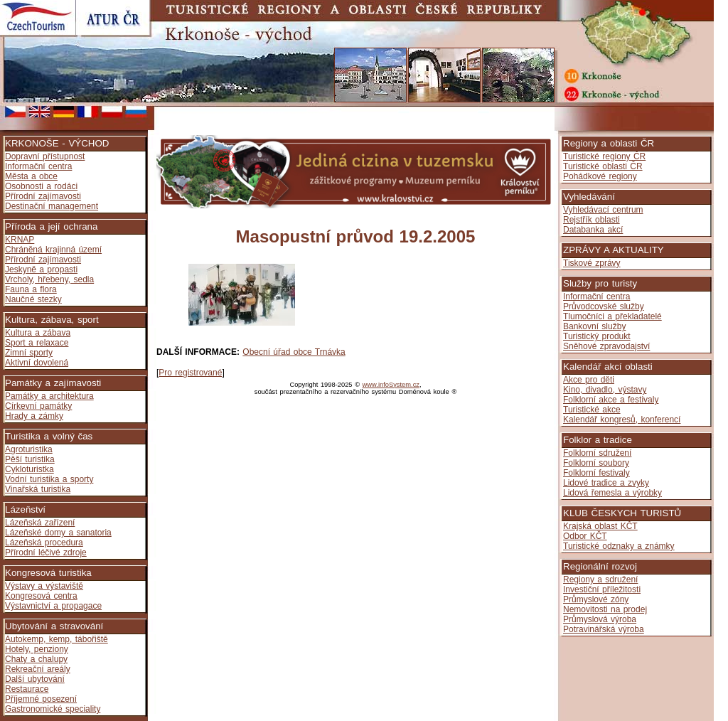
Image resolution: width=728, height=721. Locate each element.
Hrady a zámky (34, 416)
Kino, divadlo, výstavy (605, 390)
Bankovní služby (594, 326)
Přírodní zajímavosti (43, 196)
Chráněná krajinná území (53, 250)
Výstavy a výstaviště (44, 586)
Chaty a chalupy (36, 659)
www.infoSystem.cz (391, 385)
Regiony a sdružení (600, 580)
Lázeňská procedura (44, 543)
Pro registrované (190, 373)
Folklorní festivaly (596, 473)
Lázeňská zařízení (40, 523)
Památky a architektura (49, 396)
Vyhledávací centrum (603, 210)
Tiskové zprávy (592, 263)
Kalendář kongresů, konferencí (622, 420)
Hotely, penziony (37, 649)
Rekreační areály (38, 669)
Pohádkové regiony (600, 176)
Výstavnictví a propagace (53, 606)
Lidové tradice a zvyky (606, 483)
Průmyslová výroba (600, 619)
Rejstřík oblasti (591, 220)
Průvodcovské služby (604, 306)
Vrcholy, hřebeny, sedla (49, 279)
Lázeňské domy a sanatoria (58, 533)
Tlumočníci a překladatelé (612, 316)
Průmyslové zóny (596, 599)
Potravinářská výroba (604, 629)
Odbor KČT (585, 536)
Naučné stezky (33, 299)
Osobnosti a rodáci (41, 186)
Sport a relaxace (37, 343)
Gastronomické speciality (53, 709)
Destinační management (52, 206)
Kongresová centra (41, 596)
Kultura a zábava (38, 333)
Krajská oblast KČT (600, 526)
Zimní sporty (29, 353)
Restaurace (27, 689)
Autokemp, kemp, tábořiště (57, 639)
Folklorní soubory (596, 463)
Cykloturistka (30, 469)
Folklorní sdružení (597, 453)
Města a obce (31, 176)
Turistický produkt (597, 336)
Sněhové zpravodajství (606, 346)
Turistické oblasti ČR (603, 166)
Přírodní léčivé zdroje (46, 552)
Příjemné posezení (41, 699)
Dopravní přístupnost (45, 156)
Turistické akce (592, 410)
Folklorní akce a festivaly (611, 400)
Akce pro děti (589, 380)
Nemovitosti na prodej (605, 609)
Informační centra (38, 166)
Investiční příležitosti (602, 589)
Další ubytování (35, 679)
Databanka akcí (593, 230)
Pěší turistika (30, 459)
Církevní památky (38, 406)
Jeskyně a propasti (41, 269)
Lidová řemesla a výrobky (612, 493)
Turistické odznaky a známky (619, 546)
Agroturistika (29, 449)
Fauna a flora (31, 289)
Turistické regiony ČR (604, 156)
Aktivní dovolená (37, 363)
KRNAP (20, 240)
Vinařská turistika (38, 489)
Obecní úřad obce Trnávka (294, 352)
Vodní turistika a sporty (49, 479)
